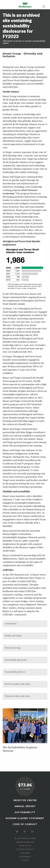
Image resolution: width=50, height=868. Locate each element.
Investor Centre (25, 800)
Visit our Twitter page (17, 832)
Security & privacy (25, 849)
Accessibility (25, 857)
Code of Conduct (25, 824)
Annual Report (25, 806)
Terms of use (25, 846)
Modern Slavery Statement (25, 818)
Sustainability (25, 812)
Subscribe (25, 853)
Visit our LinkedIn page (33, 832)
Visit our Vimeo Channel (25, 832)
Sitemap (25, 860)
